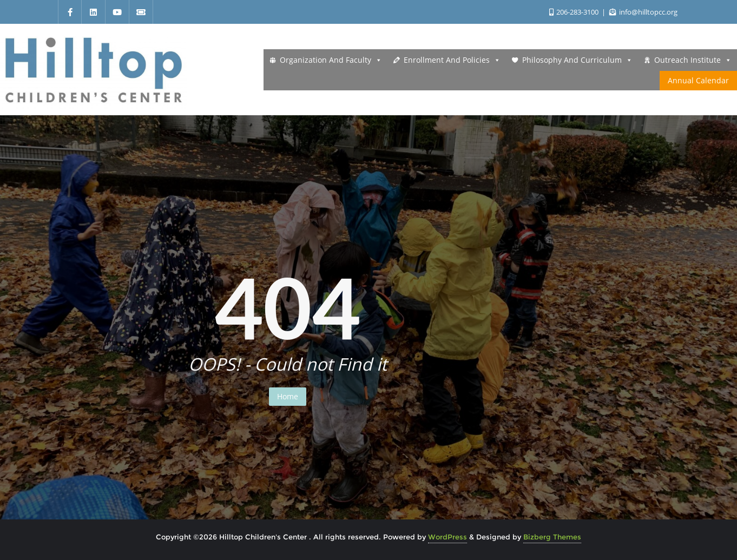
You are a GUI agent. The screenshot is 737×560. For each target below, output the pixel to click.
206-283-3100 (575, 12)
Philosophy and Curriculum (577, 60)
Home (288, 396)
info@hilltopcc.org (643, 12)
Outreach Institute (693, 60)
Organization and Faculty (331, 60)
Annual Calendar (698, 80)
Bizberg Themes (552, 537)
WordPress (448, 537)
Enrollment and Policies (452, 60)
